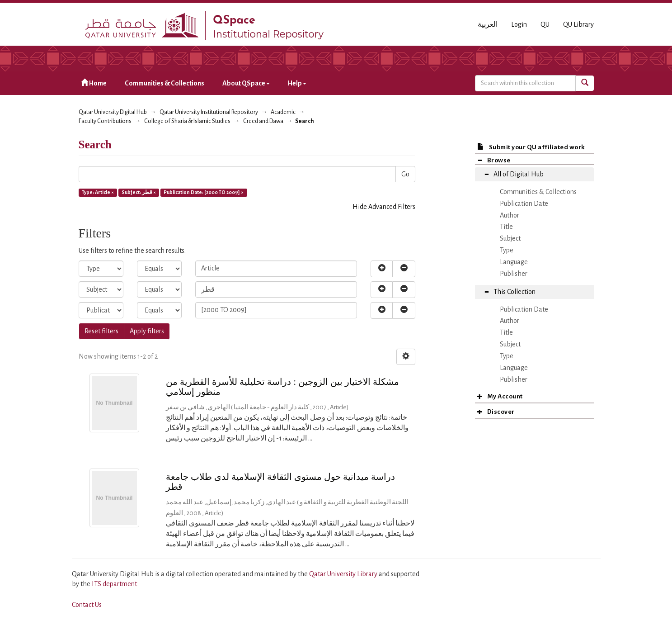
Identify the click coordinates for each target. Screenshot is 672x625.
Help (297, 83)
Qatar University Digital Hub (113, 112)
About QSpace (246, 83)
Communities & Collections (164, 83)
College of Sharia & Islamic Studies (187, 121)
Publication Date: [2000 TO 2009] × (204, 192)
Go (405, 174)
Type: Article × (98, 192)
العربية (488, 24)
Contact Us (87, 605)
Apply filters (147, 331)
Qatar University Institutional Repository (209, 112)
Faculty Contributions (105, 121)
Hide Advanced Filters (384, 207)
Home (94, 83)
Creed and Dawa (263, 121)
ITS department (114, 584)
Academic (283, 112)
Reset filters (101, 331)
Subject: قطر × (139, 192)
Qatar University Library (344, 574)
